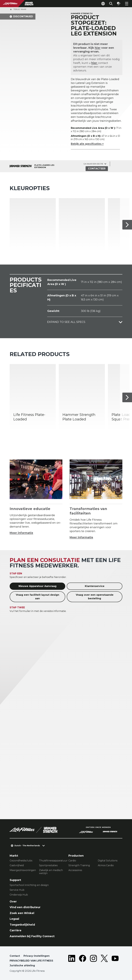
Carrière (16, 930)
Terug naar (18, 9)
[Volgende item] (127, 225)
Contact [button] (15, 956)
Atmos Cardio (106, 865)
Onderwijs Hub (19, 895)
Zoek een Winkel (22, 913)
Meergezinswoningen (22, 870)
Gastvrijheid (17, 865)
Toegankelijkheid (22, 925)
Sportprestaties (48, 865)
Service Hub (17, 890)
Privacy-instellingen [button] (37, 956)
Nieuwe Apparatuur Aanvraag (38, 586)
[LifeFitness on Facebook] (83, 961)
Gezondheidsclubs (21, 861)
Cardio (72, 861)
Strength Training (79, 865)
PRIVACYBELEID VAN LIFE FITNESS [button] (31, 961)
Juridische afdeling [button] (22, 965)
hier (98, 48)
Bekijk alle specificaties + (87, 144)
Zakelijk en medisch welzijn (51, 872)
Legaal (14, 919)
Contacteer (97, 169)
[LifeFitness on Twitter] (104, 961)
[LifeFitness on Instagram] (93, 961)
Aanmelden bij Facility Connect (32, 936)
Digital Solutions (108, 861)
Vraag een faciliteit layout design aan (38, 597)
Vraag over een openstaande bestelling (95, 597)
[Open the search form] (111, 4)
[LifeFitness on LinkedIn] (72, 961)
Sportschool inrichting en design (29, 885)
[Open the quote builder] (119, 4)
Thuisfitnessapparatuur (51, 861)
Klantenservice (95, 586)
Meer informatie (21, 533)
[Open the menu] (127, 4)
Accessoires (75, 870)
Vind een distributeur (25, 907)
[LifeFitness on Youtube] (115, 961)
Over (13, 902)
